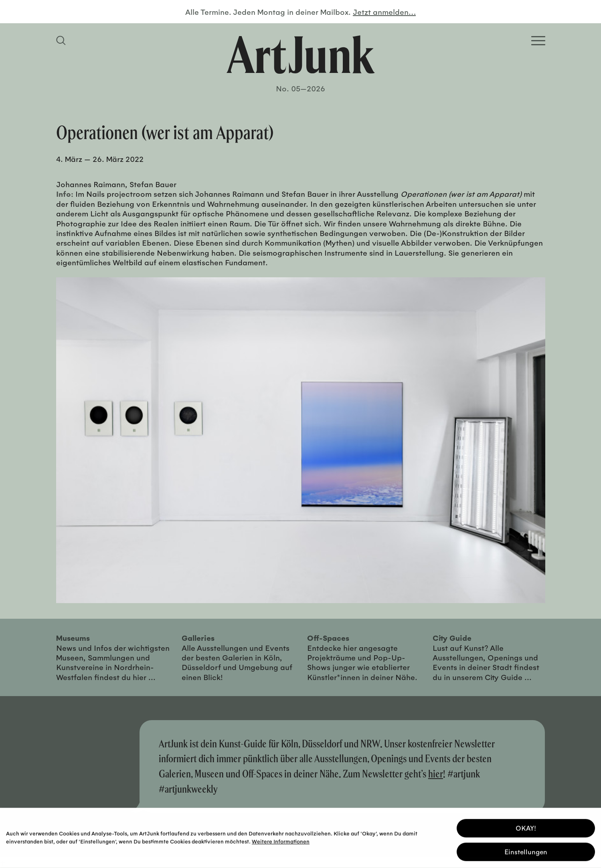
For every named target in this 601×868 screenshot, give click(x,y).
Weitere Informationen (281, 840)
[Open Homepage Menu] (538, 41)
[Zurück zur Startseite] (301, 55)
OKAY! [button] (526, 827)
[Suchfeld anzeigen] (62, 40)
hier (436, 774)
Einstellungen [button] (526, 851)
